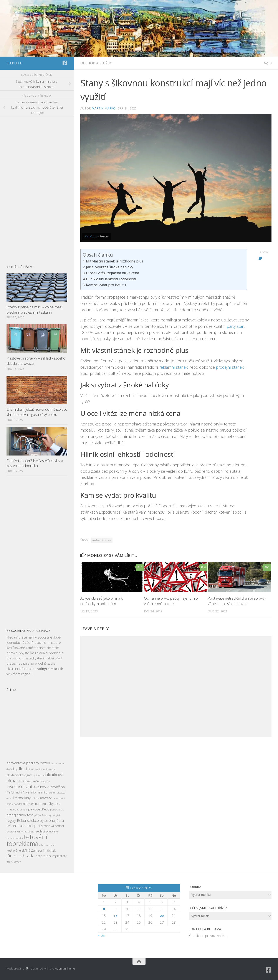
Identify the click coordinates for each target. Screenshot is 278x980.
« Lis (101, 935)
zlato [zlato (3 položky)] (39, 856)
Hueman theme (65, 968)
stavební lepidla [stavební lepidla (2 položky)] (15, 838)
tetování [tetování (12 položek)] (36, 837)
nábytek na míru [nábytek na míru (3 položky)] (34, 804)
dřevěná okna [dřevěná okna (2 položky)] (48, 769)
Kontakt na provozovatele (208, 936)
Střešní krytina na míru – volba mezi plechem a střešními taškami (34, 310)
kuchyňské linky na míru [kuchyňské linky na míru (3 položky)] (31, 792)
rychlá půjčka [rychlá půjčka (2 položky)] (28, 832)
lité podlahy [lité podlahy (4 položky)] (22, 798)
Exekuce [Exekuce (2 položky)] (40, 775)
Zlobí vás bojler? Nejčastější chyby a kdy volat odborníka (35, 463)
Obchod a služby (96, 63)
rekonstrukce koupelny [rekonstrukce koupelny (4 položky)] (25, 826)
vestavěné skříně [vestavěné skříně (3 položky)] (18, 850)
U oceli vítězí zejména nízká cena (113, 273)
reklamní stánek (173, 367)
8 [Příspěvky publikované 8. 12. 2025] (104, 909)
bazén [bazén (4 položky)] (45, 763)
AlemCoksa (91, 236)
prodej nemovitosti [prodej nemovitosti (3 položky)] (20, 815)
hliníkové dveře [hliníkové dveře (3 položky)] (28, 781)
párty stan (236, 326)
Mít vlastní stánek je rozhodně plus (115, 261)
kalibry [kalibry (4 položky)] (41, 787)
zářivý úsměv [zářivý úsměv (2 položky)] (14, 862)
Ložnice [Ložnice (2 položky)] (35, 798)
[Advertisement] (37, 188)
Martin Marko (104, 108)
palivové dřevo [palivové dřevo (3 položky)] (39, 809)
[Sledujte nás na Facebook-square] (65, 63)
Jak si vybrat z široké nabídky (110, 267)
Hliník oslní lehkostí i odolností (111, 279)
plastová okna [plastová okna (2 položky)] (57, 810)
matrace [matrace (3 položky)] (46, 798)
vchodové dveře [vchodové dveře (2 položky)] (47, 845)
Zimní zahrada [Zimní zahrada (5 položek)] (21, 856)
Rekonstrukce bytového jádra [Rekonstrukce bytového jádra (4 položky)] (40, 820)
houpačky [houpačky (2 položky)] (45, 782)
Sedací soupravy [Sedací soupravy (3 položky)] (47, 831)
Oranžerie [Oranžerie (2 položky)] (22, 810)
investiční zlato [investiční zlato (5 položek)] (21, 787)
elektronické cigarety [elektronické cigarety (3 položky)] (21, 775)
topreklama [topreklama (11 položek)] (22, 844)
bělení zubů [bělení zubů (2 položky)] (34, 769)
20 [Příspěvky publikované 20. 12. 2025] (162, 916)
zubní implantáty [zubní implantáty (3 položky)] (55, 856)
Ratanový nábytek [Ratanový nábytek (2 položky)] (51, 815)
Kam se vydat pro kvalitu (106, 285)
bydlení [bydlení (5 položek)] (20, 769)
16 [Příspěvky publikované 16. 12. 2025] (116, 916)
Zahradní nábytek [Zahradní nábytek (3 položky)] (43, 850)
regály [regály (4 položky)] (11, 820)
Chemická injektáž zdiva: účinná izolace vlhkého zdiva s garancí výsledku (37, 412)
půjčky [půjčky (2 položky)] (38, 815)
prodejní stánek (230, 367)
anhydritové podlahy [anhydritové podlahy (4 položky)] (23, 763)
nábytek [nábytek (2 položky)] (18, 804)
